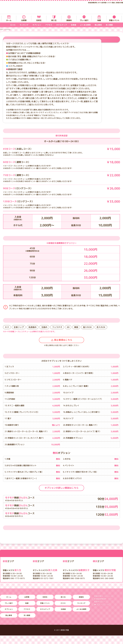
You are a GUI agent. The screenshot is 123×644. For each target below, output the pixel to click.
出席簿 (24, 20)
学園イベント (114, 20)
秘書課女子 (76, 570)
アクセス (49, 25)
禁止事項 (98, 25)
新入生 (54, 20)
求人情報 (109, 25)
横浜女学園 (104, 570)
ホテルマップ (61, 25)
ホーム (9, 20)
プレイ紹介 (84, 20)
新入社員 (45, 570)
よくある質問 (85, 25)
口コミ (13, 25)
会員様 (73, 25)
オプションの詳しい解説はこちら (61, 488)
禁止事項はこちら (63, 340)
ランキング (24, 25)
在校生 (39, 20)
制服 (99, 20)
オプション (37, 25)
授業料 (69, 20)
